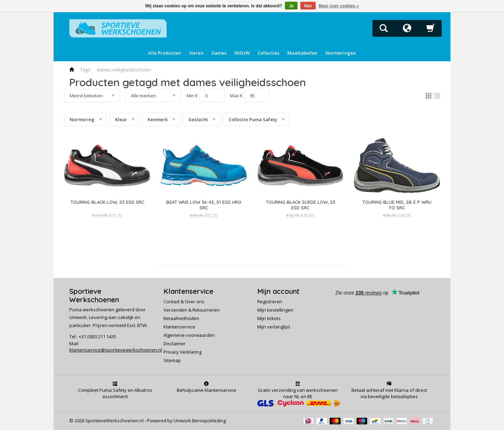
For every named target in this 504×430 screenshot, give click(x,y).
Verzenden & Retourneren (192, 310)
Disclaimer (174, 344)
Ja (291, 6)
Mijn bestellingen (275, 310)
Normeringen (341, 53)
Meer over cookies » (339, 6)
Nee (308, 6)
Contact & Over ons (184, 301)
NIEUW (242, 53)
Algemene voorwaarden (189, 335)
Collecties (268, 53)
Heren (196, 53)
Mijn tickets (269, 318)
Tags (85, 70)
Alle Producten (165, 53)
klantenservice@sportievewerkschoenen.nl (116, 350)
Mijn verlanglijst (274, 327)
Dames (219, 53)
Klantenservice (179, 327)
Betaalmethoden (181, 318)
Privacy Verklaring (183, 352)
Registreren (270, 301)
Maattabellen (302, 53)
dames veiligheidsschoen (124, 70)
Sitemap (172, 360)
